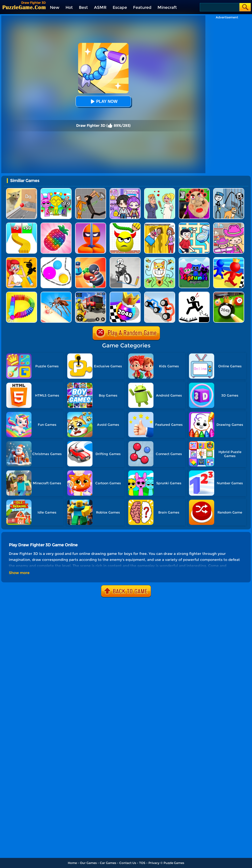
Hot (69, 7)
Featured (142, 7)
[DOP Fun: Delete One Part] (160, 225)
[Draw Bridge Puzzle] (125, 259)
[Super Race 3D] (229, 259)
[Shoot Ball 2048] (125, 294)
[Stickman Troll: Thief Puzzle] (229, 190)
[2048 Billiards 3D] (229, 294)
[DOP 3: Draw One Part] (22, 259)
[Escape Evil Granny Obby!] (194, 190)
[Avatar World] (229, 225)
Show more (19, 573)
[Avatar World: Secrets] (125, 190)
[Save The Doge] (160, 259)
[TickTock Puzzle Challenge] (22, 190)
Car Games (108, 863)
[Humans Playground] (91, 190)
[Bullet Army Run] (22, 225)
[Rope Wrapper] (56, 259)
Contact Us (128, 863)
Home (72, 863)
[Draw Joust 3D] (160, 294)
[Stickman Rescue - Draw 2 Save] (194, 294)
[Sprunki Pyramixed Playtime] (194, 259)
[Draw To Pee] (194, 225)
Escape (120, 7)
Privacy (154, 863)
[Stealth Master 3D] (91, 225)
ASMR (100, 7)
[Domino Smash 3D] (22, 294)
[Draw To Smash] (125, 225)
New (55, 7)
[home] (24, 7)
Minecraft (167, 7)
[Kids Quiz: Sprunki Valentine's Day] (56, 190)
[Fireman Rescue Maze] (91, 294)
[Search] (219, 7)
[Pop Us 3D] (56, 225)
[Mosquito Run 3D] (56, 294)
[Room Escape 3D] (91, 259)
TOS (142, 863)
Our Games (88, 863)
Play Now (103, 101)
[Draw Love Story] (160, 190)
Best (83, 7)
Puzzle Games (174, 863)
